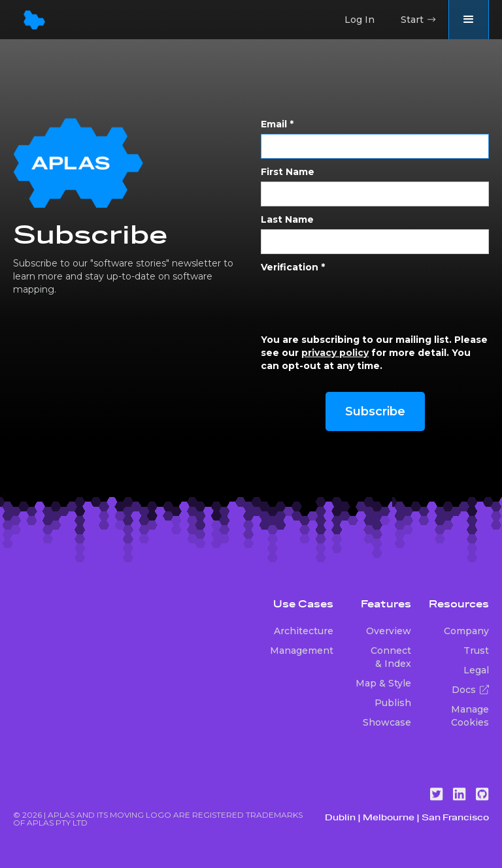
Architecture (304, 631)
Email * (277, 124)
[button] (469, 20)
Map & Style (383, 683)
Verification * (293, 267)
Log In (360, 20)
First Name (288, 172)
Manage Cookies (470, 716)
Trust (476, 651)
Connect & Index (391, 657)
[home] (34, 20)
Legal (476, 670)
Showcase (387, 722)
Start (418, 20)
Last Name (287, 219)
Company (466, 631)
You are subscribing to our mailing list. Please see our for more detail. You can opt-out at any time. (374, 353)
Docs (470, 690)
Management (302, 651)
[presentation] (360, 302)
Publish (393, 703)
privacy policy (335, 353)
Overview (389, 631)
